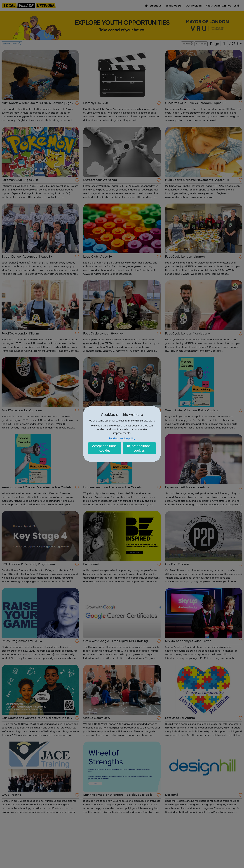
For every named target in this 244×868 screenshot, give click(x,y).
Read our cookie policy (122, 438)
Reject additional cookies (139, 448)
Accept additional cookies (105, 448)
